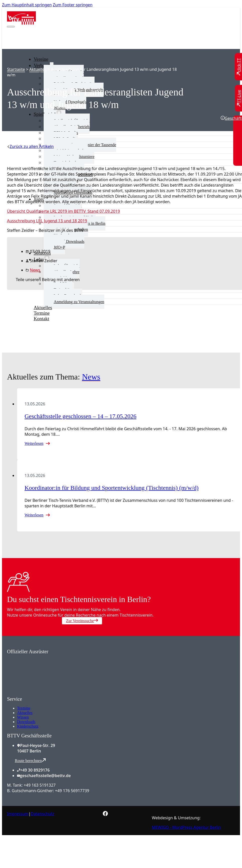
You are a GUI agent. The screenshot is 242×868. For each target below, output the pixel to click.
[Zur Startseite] (21, 23)
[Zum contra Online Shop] (45, 693)
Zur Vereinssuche (82, 621)
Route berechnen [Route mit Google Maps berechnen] (30, 760)
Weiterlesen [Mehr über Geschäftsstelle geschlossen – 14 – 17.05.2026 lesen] (34, 443)
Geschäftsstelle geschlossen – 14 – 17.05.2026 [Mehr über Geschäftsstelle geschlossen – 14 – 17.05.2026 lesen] (80, 416)
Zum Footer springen (73, 5)
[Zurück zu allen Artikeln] (30, 146)
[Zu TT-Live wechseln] (239, 98)
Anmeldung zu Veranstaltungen (79, 302)
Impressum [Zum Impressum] (18, 814)
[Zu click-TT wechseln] (239, 67)
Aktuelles (38, 69)
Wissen (23, 717)
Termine (24, 708)
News (35, 270)
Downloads (26, 722)
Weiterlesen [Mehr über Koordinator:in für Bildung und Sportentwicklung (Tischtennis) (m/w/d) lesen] (34, 515)
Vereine (41, 59)
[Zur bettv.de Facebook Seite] (105, 815)
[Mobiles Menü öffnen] (11, 27)
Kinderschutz (28, 726)
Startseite (16, 69)
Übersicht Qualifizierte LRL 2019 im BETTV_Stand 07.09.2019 (63, 211)
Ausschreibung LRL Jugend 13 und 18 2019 (47, 221)
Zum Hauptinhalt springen (27, 5)
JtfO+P (59, 247)
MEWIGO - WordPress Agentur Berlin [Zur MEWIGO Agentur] (186, 827)
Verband (42, 65)
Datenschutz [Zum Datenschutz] (43, 814)
